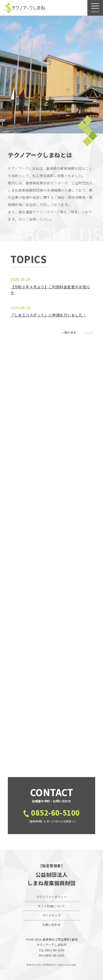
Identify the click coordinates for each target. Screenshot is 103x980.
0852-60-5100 (55, 812)
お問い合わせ (51, 925)
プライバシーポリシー (52, 897)
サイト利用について (51, 906)
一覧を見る (69, 332)
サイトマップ (51, 915)
